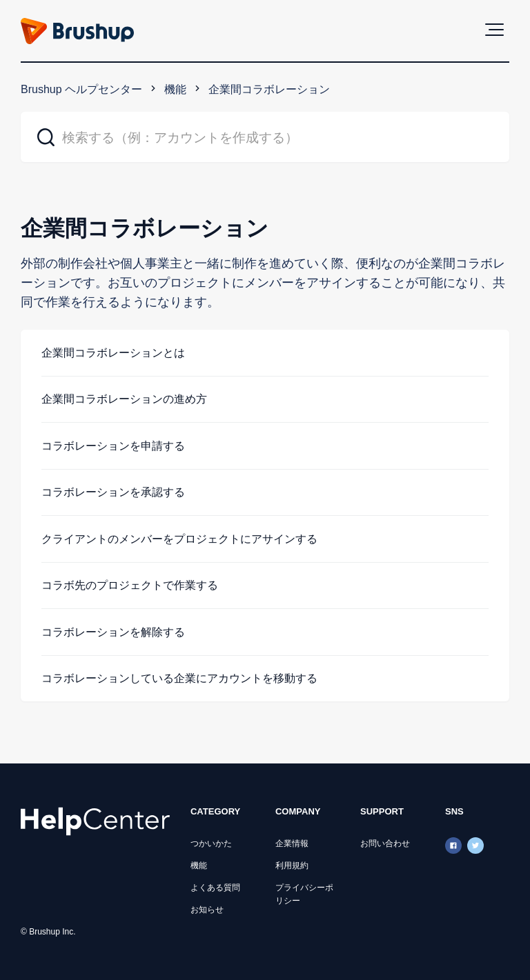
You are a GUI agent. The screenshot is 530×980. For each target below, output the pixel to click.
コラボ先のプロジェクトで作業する (130, 585)
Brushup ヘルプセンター (81, 89)
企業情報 (292, 843)
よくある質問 (215, 888)
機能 (175, 89)
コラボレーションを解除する (113, 632)
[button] (494, 30)
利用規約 (292, 866)
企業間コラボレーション (269, 89)
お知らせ (207, 910)
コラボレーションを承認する (113, 492)
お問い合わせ (385, 843)
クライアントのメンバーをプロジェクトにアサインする (179, 539)
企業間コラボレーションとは (113, 353)
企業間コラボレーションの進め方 (124, 399)
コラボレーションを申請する (113, 446)
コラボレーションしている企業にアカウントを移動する (179, 678)
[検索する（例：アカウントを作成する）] (265, 137)
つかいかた (211, 843)
